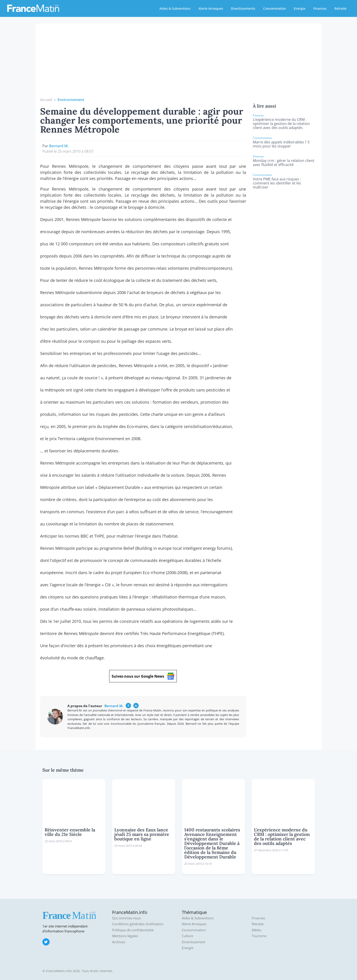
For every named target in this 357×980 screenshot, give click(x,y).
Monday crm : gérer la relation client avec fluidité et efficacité (284, 163)
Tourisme (259, 936)
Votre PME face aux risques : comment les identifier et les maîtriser (277, 183)
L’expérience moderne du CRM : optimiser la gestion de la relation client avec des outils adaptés (281, 124)
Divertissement (193, 942)
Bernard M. (59, 146)
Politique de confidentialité (133, 930)
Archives (119, 942)
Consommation (275, 8)
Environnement (71, 100)
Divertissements (243, 8)
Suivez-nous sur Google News (143, 676)
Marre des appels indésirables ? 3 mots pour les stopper (281, 144)
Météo (257, 930)
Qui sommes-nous (126, 918)
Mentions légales (125, 936)
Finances (320, 8)
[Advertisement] (179, 63)
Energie (300, 8)
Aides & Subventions (175, 8)
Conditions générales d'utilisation (138, 924)
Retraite (340, 8)
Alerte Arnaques (211, 8)
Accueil (46, 100)
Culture (187, 936)
